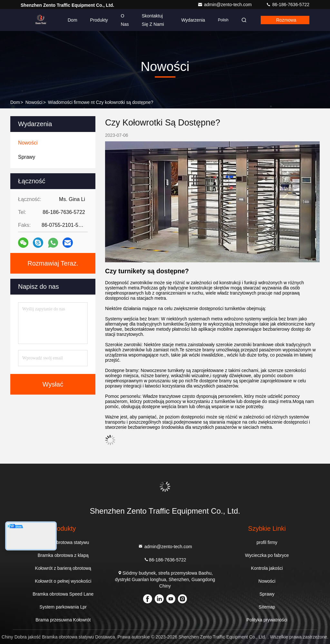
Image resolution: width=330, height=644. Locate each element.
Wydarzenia (193, 20)
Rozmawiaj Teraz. (53, 263)
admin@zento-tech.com (225, 5)
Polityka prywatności (267, 620)
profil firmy (267, 542)
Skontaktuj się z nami (153, 20)
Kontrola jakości (267, 568)
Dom (73, 20)
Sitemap (267, 607)
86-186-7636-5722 (288, 5)
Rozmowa (286, 20)
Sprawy (267, 594)
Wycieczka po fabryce (267, 555)
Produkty (99, 20)
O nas (125, 20)
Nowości (34, 102)
